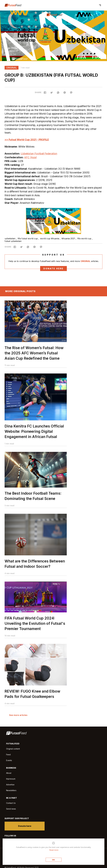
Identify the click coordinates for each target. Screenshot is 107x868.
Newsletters (11, 790)
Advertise (10, 785)
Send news (11, 809)
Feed (8, 755)
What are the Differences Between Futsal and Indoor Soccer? (35, 565)
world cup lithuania (50, 238)
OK (53, 860)
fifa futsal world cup (28, 238)
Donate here (53, 269)
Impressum (11, 779)
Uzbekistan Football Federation (39, 154)
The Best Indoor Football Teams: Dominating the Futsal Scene (33, 498)
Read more (54, 850)
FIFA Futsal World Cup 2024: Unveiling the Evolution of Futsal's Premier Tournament (35, 625)
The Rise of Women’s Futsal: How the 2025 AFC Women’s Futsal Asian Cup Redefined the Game (34, 355)
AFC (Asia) (31, 157)
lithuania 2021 (69, 238)
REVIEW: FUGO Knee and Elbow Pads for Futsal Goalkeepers (32, 696)
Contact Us (11, 803)
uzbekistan (10, 238)
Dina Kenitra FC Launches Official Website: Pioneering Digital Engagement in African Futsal (34, 433)
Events (9, 760)
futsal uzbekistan (13, 241)
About (9, 773)
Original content (13, 749)
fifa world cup (85, 238)
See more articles (18, 715)
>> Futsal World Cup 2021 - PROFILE (27, 140)
